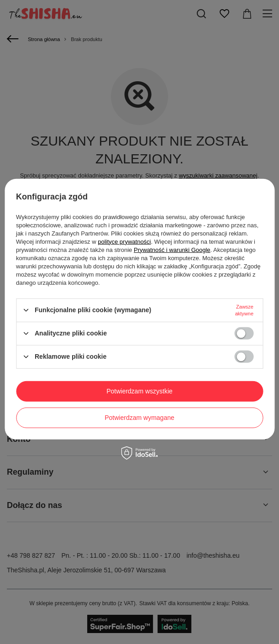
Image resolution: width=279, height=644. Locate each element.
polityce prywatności (124, 241)
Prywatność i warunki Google (172, 249)
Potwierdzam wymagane (139, 418)
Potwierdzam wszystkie (139, 391)
